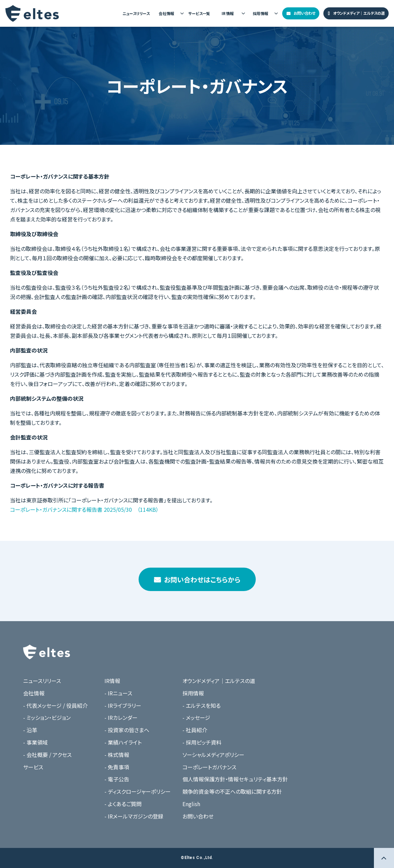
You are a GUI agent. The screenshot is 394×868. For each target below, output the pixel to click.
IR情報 (228, 13)
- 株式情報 (117, 755)
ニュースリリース (136, 13)
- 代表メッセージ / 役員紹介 (55, 705)
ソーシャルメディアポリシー (213, 755)
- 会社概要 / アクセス (47, 755)
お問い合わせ (304, 13)
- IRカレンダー (121, 717)
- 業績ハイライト (123, 742)
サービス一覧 (199, 13)
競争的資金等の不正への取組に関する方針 (232, 791)
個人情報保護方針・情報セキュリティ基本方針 (235, 779)
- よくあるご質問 (123, 804)
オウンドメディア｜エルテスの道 (359, 13)
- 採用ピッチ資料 (202, 742)
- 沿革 (30, 730)
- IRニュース (118, 693)
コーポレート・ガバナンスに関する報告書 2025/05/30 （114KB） (84, 509)
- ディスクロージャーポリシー (138, 791)
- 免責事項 (117, 767)
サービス (33, 767)
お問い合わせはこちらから (202, 580)
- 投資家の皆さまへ (127, 730)
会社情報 (166, 13)
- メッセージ (196, 717)
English (191, 804)
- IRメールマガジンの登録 (134, 816)
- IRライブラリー (123, 705)
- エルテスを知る (202, 705)
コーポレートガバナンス (209, 767)
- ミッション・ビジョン (47, 717)
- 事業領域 (35, 742)
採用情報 (260, 13)
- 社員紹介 (195, 730)
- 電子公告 (117, 779)
